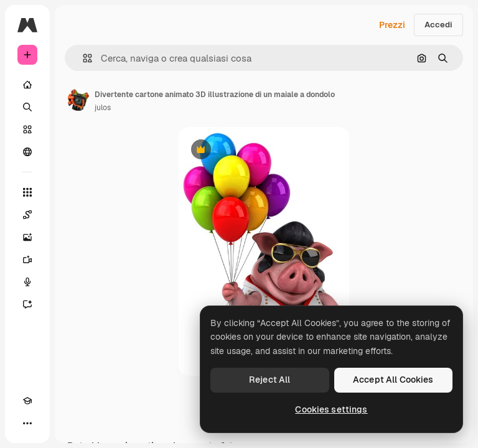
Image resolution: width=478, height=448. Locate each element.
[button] (82, 58)
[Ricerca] (27, 107)
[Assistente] (27, 304)
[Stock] (27, 129)
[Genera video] (27, 259)
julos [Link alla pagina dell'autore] (103, 108)
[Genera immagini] (27, 237)
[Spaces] (27, 215)
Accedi (438, 25)
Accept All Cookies (393, 380)
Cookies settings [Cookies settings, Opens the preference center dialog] (331, 409)
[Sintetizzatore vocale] (27, 282)
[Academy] (27, 401)
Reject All (269, 380)
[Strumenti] (27, 192)
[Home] (27, 85)
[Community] (27, 152)
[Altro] (27, 423)
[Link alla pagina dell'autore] (78, 100)
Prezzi (392, 25)
